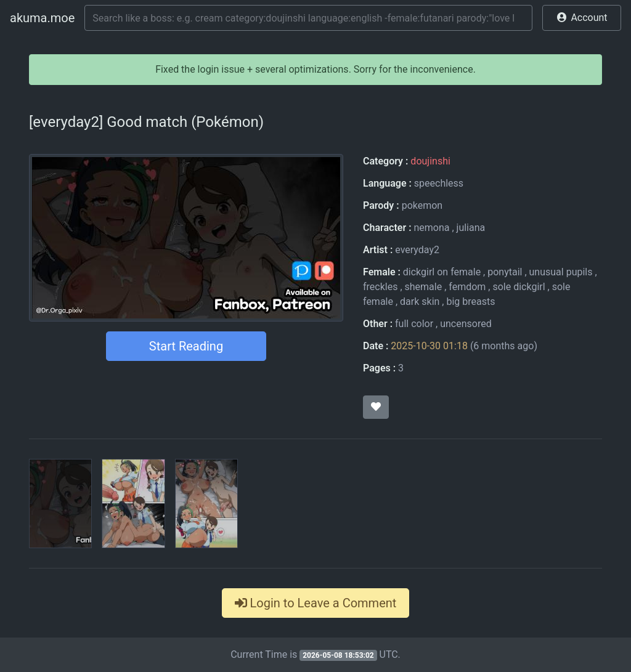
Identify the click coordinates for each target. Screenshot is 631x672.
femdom (467, 287)
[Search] (308, 18)
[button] (582, 18)
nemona (431, 228)
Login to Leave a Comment (316, 603)
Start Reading (186, 346)
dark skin (420, 302)
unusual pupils (561, 272)
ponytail (505, 272)
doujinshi (430, 161)
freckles (380, 287)
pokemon (422, 205)
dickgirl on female (442, 272)
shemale (424, 287)
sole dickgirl (519, 287)
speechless (439, 183)
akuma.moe (42, 18)
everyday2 (417, 250)
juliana (471, 228)
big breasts (470, 302)
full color (414, 324)
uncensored (466, 324)
